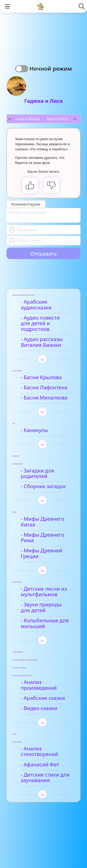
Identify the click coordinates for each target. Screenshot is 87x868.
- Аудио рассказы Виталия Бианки (42, 342)
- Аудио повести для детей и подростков (40, 324)
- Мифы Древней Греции (41, 553)
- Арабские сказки (43, 698)
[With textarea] (43, 215)
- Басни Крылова (41, 377)
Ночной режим (51, 68)
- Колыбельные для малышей (45, 623)
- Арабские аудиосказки (36, 305)
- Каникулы (34, 430)
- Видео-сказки (39, 708)
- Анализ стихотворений (39, 752)
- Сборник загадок (43, 486)
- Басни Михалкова (44, 398)
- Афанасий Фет (40, 765)
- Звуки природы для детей (41, 608)
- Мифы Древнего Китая (42, 522)
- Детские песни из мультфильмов (44, 592)
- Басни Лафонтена (44, 388)
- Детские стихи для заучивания (45, 778)
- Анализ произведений (39, 685)
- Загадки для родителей (37, 474)
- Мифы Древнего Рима (42, 538)
